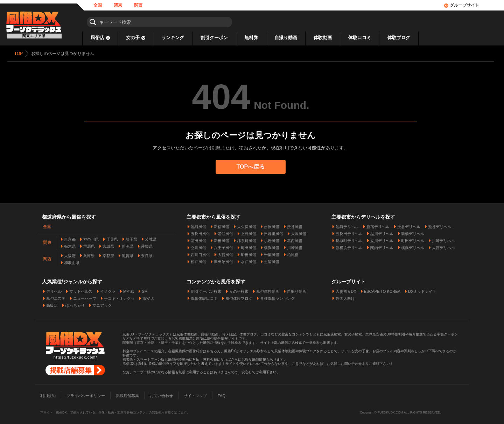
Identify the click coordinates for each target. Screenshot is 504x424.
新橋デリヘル (413, 232)
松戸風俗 (198, 260)
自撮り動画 (286, 38)
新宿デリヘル (378, 225)
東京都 (70, 238)
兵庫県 (89, 254)
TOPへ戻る (252, 167)
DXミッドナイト (422, 290)
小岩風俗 (272, 239)
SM (145, 290)
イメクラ (108, 290)
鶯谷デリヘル (440, 225)
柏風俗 (293, 253)
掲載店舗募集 (127, 394)
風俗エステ (56, 297)
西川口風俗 (200, 253)
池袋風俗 (198, 225)
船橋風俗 (248, 253)
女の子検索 (239, 290)
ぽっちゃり (75, 304)
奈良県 (147, 254)
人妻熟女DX (346, 290)
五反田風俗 (200, 232)
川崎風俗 (295, 246)
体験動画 (323, 38)
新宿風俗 (222, 225)
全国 (98, 5)
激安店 (148, 297)
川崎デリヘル (443, 239)
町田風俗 (248, 246)
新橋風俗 (222, 239)
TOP (20, 54)
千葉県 (112, 238)
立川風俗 (198, 246)
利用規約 (48, 394)
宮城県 (108, 245)
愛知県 (147, 245)
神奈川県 (91, 238)
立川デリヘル (382, 239)
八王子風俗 (223, 246)
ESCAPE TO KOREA (382, 290)
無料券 (251, 38)
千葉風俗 (272, 253)
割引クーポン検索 (206, 290)
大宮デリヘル (443, 246)
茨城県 (151, 238)
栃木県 (70, 245)
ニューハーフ (85, 297)
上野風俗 (248, 232)
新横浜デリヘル (349, 246)
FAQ (222, 394)
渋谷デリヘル (409, 225)
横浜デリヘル (413, 246)
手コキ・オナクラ (119, 297)
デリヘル (54, 290)
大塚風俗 (299, 232)
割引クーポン (214, 38)
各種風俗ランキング (277, 297)
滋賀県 (128, 254)
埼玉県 (131, 238)
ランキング (173, 38)
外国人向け (345, 297)
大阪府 (70, 254)
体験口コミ (360, 38)
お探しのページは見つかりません (64, 54)
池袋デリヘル (347, 225)
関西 (138, 5)
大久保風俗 (247, 225)
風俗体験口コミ (204, 297)
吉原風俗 (272, 225)
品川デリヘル (382, 232)
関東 (118, 5)
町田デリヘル (413, 239)
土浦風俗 (272, 260)
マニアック (102, 304)
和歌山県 (72, 261)
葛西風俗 (295, 239)
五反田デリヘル (349, 232)
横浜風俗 (272, 246)
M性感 (129, 290)
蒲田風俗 (198, 239)
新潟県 (128, 245)
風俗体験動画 (268, 290)
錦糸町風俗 (247, 239)
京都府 (108, 254)
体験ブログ (399, 38)
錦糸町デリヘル (349, 239)
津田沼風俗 (223, 260)
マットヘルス (81, 290)
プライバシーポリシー (86, 394)
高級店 (52, 304)
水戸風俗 (248, 260)
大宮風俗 (225, 253)
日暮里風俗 (274, 232)
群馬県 (89, 245)
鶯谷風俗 (225, 232)
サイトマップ (195, 394)
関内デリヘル (382, 246)
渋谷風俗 (295, 225)
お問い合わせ (161, 394)
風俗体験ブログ (239, 297)
